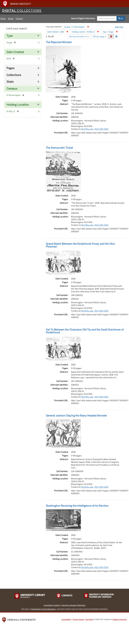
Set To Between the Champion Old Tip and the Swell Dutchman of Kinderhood (85, 331)
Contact (19, 19)
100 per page (99, 37)
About (11, 19)
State (10, 82)
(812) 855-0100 (101, 129)
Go (121, 18)
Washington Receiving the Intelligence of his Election (77, 506)
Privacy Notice (78, 620)
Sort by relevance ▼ (79, 37)
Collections (14, 75)
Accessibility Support (52, 605)
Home (3, 19)
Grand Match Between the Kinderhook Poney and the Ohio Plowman (80, 245)
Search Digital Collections (83, 18)
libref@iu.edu (87, 129)
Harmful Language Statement (73, 605)
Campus (12, 89)
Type (10, 36)
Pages (10, 68)
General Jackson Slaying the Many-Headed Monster (76, 416)
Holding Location (18, 105)
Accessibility (66, 620)
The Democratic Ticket (59, 148)
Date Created (15, 52)
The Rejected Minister (59, 42)
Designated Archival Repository (44, 609)
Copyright (89, 620)
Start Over (119, 27)
